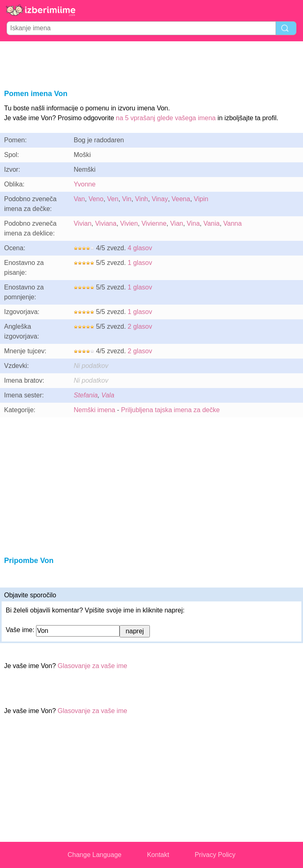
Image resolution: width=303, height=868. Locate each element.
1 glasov (140, 263)
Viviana (106, 223)
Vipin (201, 199)
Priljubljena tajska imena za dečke (171, 410)
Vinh (142, 199)
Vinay (160, 199)
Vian (176, 223)
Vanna (232, 223)
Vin (127, 199)
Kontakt (158, 855)
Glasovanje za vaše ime (93, 666)
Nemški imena (94, 410)
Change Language (95, 855)
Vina (193, 223)
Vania (212, 223)
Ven (113, 199)
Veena (181, 199)
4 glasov (140, 248)
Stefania (86, 395)
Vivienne (154, 223)
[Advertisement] (151, 64)
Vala (108, 395)
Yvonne (85, 184)
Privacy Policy (215, 855)
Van (79, 199)
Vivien (129, 223)
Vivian (83, 223)
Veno (96, 199)
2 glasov (140, 326)
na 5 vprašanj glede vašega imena (166, 118)
